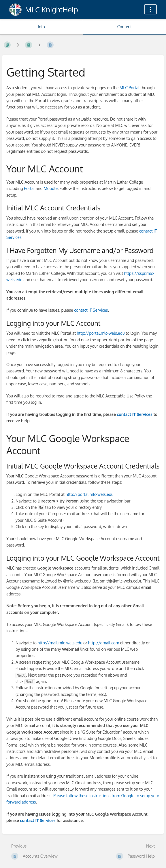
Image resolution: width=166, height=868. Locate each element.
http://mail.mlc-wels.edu (60, 643)
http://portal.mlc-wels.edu (101, 333)
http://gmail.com (104, 643)
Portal (29, 188)
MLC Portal (130, 88)
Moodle (51, 188)
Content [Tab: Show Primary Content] (124, 27)
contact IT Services (91, 310)
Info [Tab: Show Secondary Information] (41, 27)
